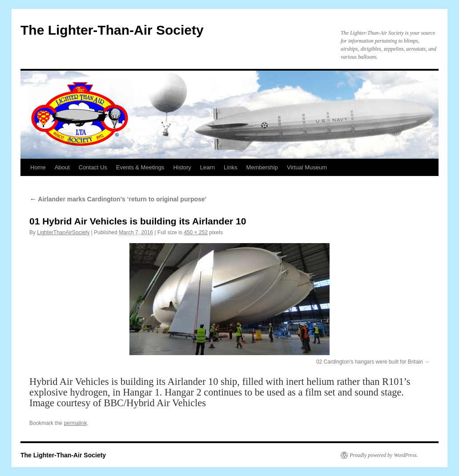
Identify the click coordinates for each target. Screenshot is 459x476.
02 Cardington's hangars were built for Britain (370, 362)
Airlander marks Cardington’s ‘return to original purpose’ (118, 199)
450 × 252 (196, 232)
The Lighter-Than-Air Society (112, 30)
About (62, 167)
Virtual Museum (307, 167)
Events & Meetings (140, 167)
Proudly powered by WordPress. (384, 455)
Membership (262, 167)
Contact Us (93, 167)
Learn (207, 167)
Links (230, 167)
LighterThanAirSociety (63, 232)
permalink (75, 423)
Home (38, 167)
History (182, 167)
